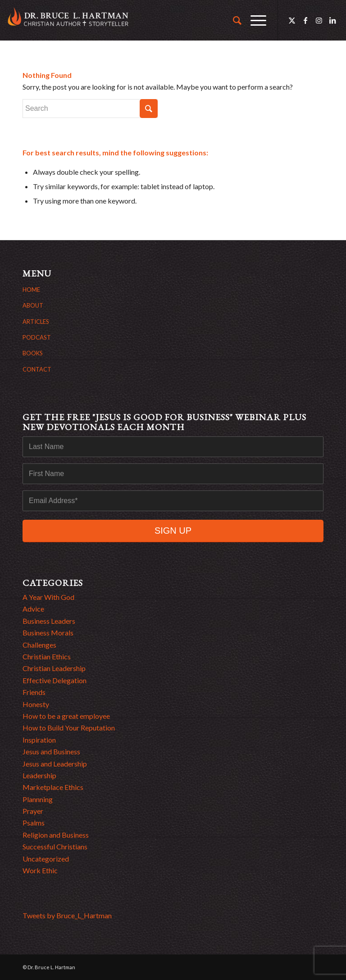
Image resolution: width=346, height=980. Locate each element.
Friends (34, 692)
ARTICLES (36, 322)
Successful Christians (55, 846)
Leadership (39, 775)
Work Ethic (40, 870)
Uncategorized (46, 859)
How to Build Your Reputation (69, 728)
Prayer (33, 811)
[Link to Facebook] (305, 20)
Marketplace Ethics (53, 787)
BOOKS (33, 353)
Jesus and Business (51, 751)
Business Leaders (49, 621)
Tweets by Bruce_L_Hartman (67, 915)
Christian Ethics (47, 656)
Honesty (36, 704)
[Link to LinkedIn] (332, 20)
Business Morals (48, 633)
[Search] (233, 20)
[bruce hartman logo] (68, 20)
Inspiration (39, 740)
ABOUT (33, 305)
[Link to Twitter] (292, 20)
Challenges (39, 645)
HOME (31, 290)
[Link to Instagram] (319, 20)
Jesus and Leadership (55, 764)
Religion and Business (56, 835)
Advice (33, 609)
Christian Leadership (54, 668)
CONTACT (37, 369)
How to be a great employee (66, 716)
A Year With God (48, 597)
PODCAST (37, 337)
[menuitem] (233, 20)
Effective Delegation (55, 680)
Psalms (34, 823)
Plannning (38, 799)
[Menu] (254, 20)
